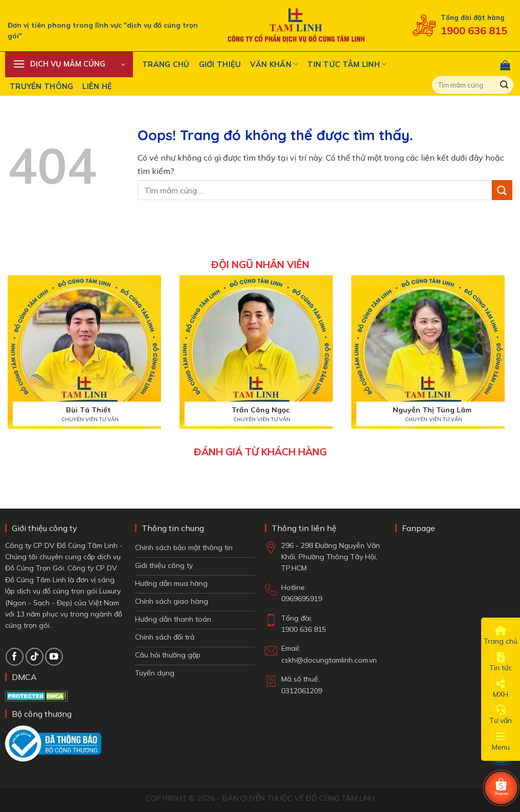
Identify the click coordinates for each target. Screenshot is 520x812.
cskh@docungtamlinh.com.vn (329, 660)
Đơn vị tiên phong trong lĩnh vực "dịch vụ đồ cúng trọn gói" (103, 30)
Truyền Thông (41, 86)
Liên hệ (97, 86)
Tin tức (501, 662)
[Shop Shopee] (501, 788)
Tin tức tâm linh (347, 64)
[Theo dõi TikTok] (35, 657)
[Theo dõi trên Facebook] (15, 657)
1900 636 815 (474, 30)
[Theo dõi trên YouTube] (54, 657)
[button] (69, 64)
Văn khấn (274, 64)
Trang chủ (166, 64)
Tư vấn (501, 715)
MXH (501, 689)
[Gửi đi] (504, 85)
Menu (501, 741)
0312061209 (302, 691)
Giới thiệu (220, 64)
